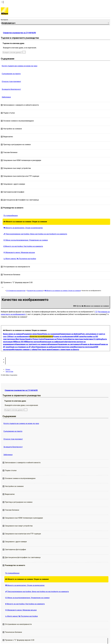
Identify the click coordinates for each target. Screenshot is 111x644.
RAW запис (79, 337)
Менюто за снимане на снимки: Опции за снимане (25, 222)
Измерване (53, 344)
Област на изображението (19, 337)
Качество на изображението (41, 337)
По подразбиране (11, 216)
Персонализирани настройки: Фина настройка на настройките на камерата (35, 234)
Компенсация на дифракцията (53, 342)
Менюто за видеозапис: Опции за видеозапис (23, 228)
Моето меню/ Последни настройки (20, 259)
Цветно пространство (77, 339)
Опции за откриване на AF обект (23, 347)
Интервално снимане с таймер (25, 350)
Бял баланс (21, 339)
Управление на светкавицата (69, 344)
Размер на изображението (64, 337)
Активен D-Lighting (94, 339)
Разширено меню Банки (33, 334)
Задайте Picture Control (35, 339)
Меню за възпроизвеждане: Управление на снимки (26, 240)
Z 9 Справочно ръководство (16, 291)
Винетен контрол (33, 342)
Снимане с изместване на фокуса (65, 350)
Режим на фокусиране (91, 344)
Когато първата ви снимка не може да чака (20, 66)
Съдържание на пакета (11, 74)
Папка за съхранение (51, 334)
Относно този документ (11, 81)
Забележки (6, 97)
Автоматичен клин (66, 347)
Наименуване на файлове (70, 334)
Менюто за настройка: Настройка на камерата (23, 246)
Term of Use (9, 371)
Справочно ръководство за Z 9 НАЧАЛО (19, 33)
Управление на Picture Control (56, 339)
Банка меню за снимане (13, 334)
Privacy (8, 369)
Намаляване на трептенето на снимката (32, 344)
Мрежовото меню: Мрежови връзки (19, 252)
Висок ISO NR (21, 342)
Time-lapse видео (44, 350)
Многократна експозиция (84, 347)
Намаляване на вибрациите (47, 347)
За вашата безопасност (11, 89)
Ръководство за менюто (35, 291)
